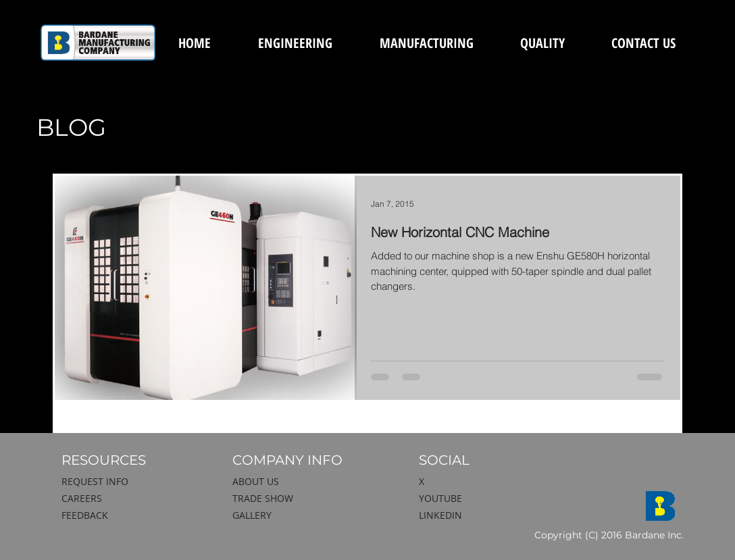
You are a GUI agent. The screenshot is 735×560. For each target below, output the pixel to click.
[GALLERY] (303, 515)
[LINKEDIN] (490, 515)
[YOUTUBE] (490, 499)
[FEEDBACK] (132, 515)
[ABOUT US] (303, 482)
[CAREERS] (132, 498)
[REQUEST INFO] (132, 482)
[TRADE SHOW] (303, 499)
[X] (484, 482)
